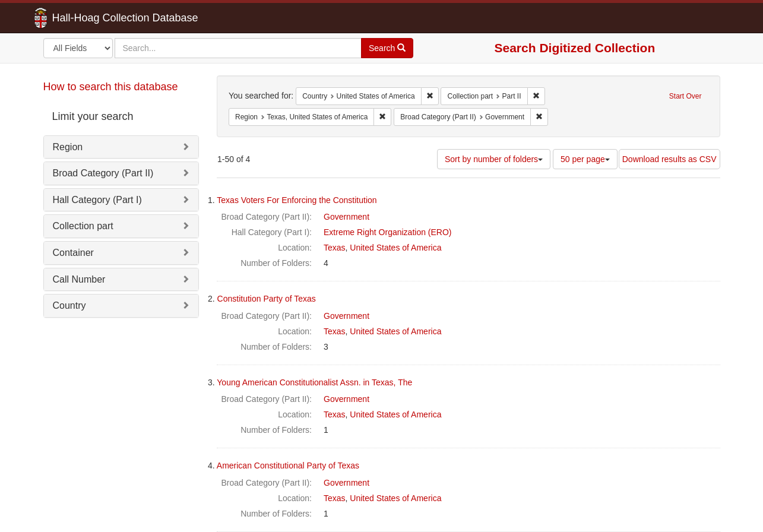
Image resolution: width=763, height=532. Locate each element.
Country (69, 305)
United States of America (395, 248)
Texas (335, 248)
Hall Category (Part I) (97, 200)
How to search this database (111, 87)
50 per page (585, 159)
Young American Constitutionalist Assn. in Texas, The (314, 382)
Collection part (83, 226)
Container (73, 253)
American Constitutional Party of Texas (288, 465)
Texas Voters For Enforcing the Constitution (297, 200)
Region (68, 147)
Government (346, 217)
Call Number (79, 279)
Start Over (686, 96)
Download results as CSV (669, 159)
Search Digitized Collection (575, 48)
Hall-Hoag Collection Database (88, 18)
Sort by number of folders (494, 159)
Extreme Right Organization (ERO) (388, 232)
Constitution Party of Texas (267, 299)
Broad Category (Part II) (103, 173)
